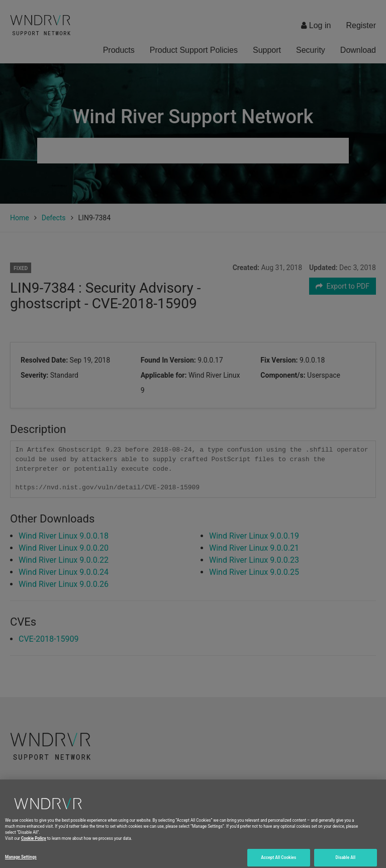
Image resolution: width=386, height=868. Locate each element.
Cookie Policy (34, 843)
